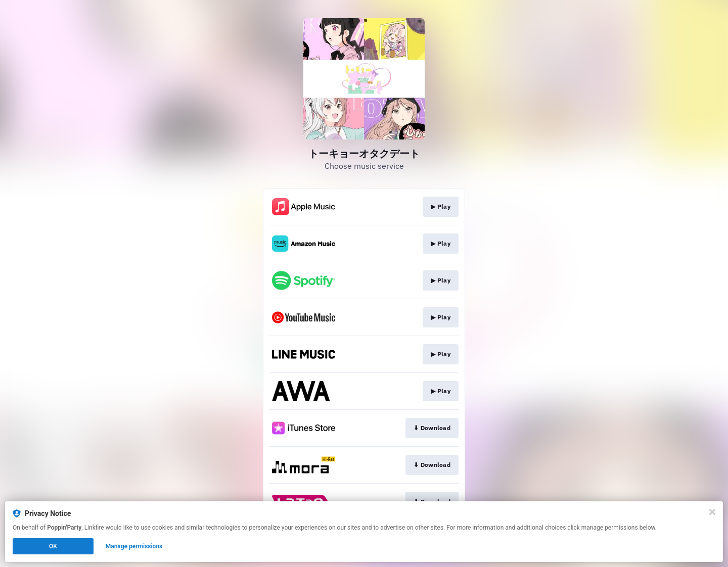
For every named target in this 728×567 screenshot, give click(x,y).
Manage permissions (134, 546)
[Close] (712, 512)
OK (53, 546)
